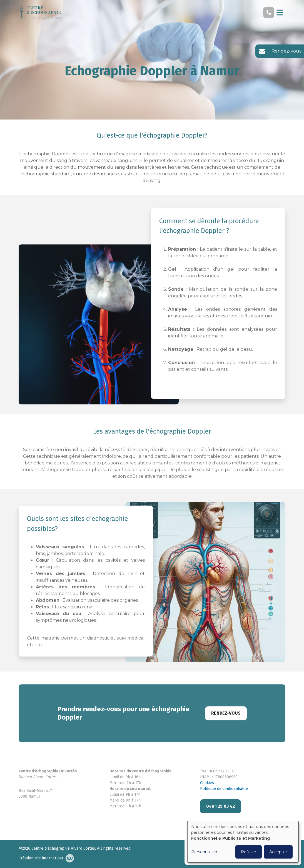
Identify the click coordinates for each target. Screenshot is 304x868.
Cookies (207, 783)
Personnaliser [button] (204, 852)
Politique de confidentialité (224, 789)
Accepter (278, 852)
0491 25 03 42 (220, 806)
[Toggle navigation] (280, 13)
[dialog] (243, 842)
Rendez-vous (226, 719)
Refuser (249, 852)
